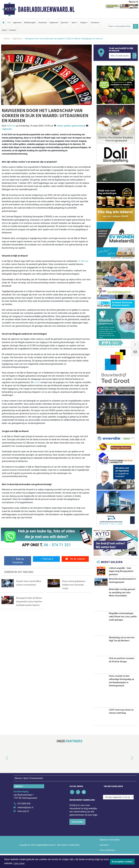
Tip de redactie (75, 559)
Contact (13, 30)
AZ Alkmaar (83, 261)
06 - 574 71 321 (57, 545)
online (60, 126)
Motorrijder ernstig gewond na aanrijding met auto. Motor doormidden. (122, 607)
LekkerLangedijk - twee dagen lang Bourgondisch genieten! (121, 571)
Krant (4, 30)
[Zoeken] (136, 26)
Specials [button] (64, 22)
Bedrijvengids (30, 22)
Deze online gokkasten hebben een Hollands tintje (74, 585)
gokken (67, 126)
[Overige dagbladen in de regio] (118, 811)
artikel (37, 382)
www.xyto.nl (23, 825)
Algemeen (17, 22)
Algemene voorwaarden (110, 854)
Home (6, 39)
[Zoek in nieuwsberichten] (120, 26)
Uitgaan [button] (83, 22)
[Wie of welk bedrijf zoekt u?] (120, 56)
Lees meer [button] (19, 863)
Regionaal (54, 22)
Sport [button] (74, 22)
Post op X (46, 559)
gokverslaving (79, 126)
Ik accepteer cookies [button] (122, 862)
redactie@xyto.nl (25, 821)
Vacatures (95, 22)
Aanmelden (77, 836)
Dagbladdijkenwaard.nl (46, 9)
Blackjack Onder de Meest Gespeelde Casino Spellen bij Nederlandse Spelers (29, 601)
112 (9, 22)
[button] (4, 772)
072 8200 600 (24, 818)
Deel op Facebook (18, 561)
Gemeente (43, 22)
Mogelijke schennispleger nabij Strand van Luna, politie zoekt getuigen (123, 631)
